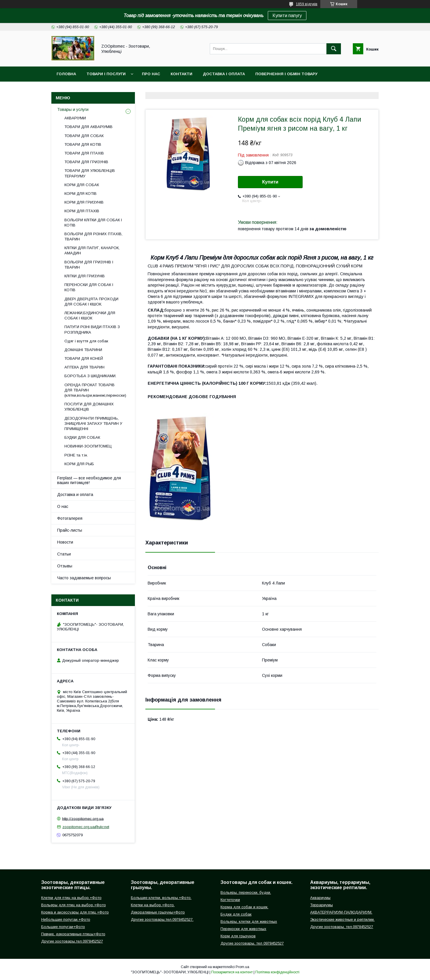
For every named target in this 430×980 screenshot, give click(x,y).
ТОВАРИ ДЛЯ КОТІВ (83, 144)
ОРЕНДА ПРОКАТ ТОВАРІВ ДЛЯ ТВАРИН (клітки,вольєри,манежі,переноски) (95, 390)
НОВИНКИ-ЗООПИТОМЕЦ (88, 446)
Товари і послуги (106, 74)
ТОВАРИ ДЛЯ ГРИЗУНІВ (86, 162)
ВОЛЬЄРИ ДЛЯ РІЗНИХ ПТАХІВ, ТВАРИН (93, 237)
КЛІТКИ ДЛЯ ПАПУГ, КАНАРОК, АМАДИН (92, 250)
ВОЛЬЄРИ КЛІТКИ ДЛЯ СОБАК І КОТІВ (93, 223)
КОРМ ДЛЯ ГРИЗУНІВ (84, 202)
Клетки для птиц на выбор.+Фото (71, 898)
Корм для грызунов (238, 936)
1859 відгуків (307, 4)
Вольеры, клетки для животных (249, 921)
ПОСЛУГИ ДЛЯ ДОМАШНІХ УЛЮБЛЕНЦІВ (89, 407)
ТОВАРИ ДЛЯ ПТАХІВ (84, 153)
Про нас (151, 74)
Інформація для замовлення (90, 89)
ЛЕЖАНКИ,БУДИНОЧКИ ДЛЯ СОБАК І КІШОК (90, 315)
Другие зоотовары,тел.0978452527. (162, 919)
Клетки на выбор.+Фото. (153, 905)
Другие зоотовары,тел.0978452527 (72, 941)
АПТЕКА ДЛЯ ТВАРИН (84, 367)
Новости (65, 542)
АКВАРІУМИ (75, 118)
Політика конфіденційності (277, 972)
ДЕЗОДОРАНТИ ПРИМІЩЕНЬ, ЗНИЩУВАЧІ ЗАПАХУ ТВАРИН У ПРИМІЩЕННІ (93, 424)
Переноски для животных (243, 929)
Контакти (181, 74)
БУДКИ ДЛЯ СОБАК (82, 437)
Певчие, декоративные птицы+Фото (73, 934)
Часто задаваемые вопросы (84, 578)
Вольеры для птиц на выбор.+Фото (74, 905)
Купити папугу (287, 16)
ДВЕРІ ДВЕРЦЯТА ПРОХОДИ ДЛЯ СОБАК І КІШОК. (91, 302)
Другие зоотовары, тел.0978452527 (342, 927)
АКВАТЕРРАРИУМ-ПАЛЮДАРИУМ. (341, 912)
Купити (270, 182)
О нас (63, 506)
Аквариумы (320, 898)
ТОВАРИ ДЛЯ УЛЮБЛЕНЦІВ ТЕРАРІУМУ (90, 173)
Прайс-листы (70, 530)
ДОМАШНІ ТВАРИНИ (83, 350)
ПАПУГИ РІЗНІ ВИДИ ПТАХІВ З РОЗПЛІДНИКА (92, 329)
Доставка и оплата (75, 495)
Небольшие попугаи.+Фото (66, 919)
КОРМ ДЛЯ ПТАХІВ (82, 211)
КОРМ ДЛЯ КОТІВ (81, 194)
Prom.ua (242, 967)
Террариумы (321, 905)
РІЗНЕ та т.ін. (76, 455)
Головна (66, 74)
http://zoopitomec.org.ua (83, 818)
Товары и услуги (73, 109)
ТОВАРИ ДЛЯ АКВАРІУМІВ (88, 127)
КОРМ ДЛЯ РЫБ (79, 464)
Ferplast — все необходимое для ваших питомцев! (89, 480)
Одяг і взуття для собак (86, 341)
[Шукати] (334, 49)
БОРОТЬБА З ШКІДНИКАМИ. (90, 376)
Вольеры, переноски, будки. (246, 892)
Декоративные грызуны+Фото (158, 912)
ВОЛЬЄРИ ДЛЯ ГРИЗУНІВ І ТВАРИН (89, 265)
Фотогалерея (70, 518)
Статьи (64, 554)
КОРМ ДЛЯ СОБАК (82, 185)
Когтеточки (230, 900)
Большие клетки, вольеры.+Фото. (161, 898)
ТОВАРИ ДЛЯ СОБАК (84, 136)
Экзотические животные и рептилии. (342, 919)
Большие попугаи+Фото (63, 927)
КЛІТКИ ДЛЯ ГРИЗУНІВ (85, 276)
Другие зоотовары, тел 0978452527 (252, 943)
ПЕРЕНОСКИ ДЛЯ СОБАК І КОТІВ (89, 287)
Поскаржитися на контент (232, 972)
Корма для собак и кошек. (244, 907)
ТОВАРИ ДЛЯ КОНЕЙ (84, 358)
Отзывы (65, 566)
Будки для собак (236, 914)
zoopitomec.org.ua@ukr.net (86, 827)
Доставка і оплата (224, 74)
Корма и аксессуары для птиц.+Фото (75, 912)
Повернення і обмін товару (286, 74)
